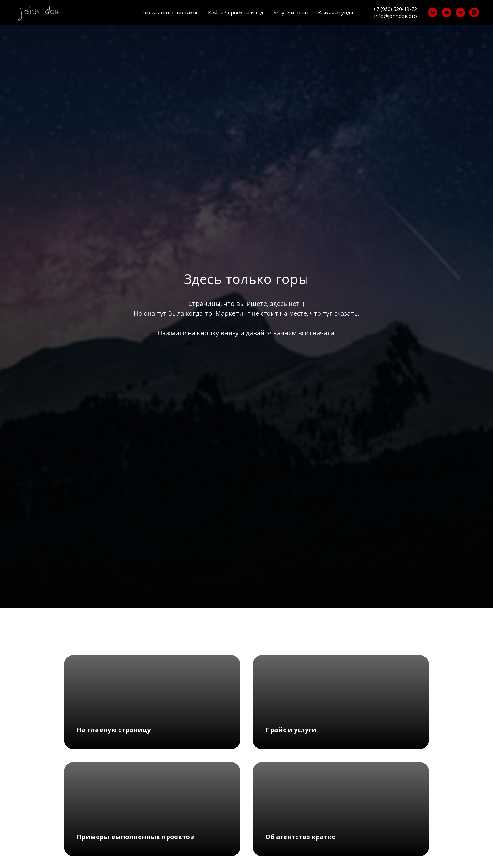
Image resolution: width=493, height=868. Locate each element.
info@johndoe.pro (396, 16)
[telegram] (460, 13)
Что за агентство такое (169, 13)
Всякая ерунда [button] (335, 13)
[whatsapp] (474, 13)
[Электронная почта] (446, 13)
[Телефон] (433, 13)
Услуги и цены (291, 13)
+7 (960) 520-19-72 (395, 9)
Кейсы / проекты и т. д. (236, 13)
